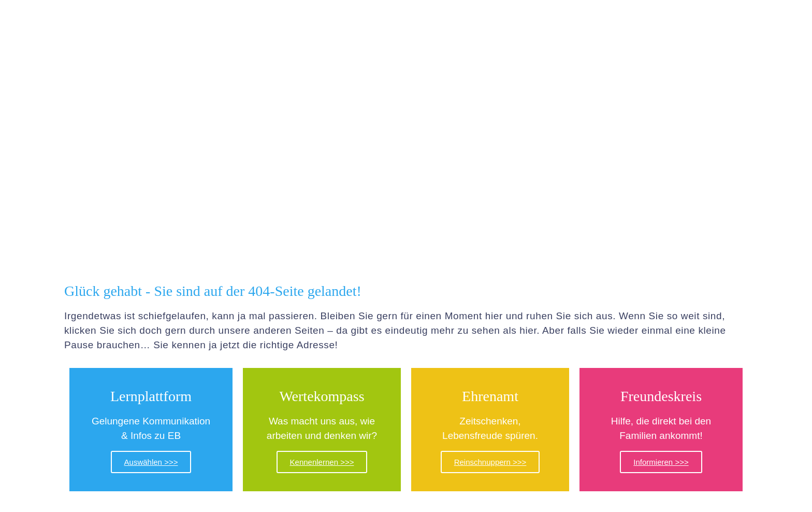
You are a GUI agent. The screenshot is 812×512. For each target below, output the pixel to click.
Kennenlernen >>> (322, 462)
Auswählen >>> (151, 462)
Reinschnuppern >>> (490, 462)
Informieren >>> (661, 462)
